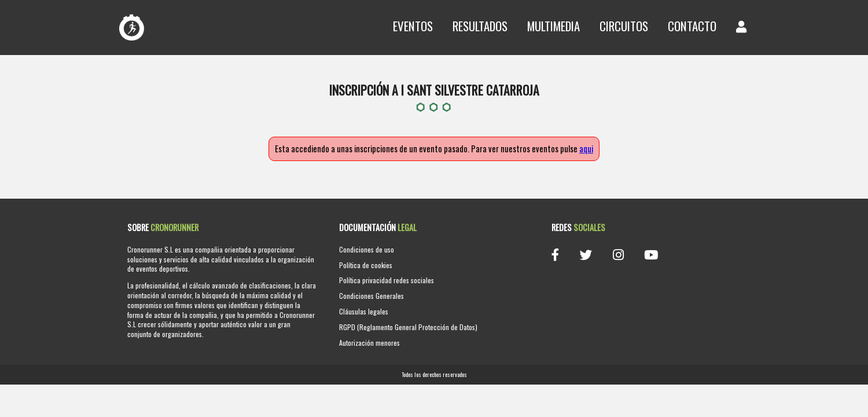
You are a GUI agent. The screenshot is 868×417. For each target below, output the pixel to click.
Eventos (413, 26)
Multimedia (553, 26)
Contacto (692, 26)
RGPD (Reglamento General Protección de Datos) (408, 327)
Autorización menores (369, 343)
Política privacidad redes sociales (387, 280)
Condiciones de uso (367, 249)
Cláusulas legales (364, 311)
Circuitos (624, 26)
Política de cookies (366, 265)
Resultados (480, 26)
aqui (586, 149)
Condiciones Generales (372, 296)
